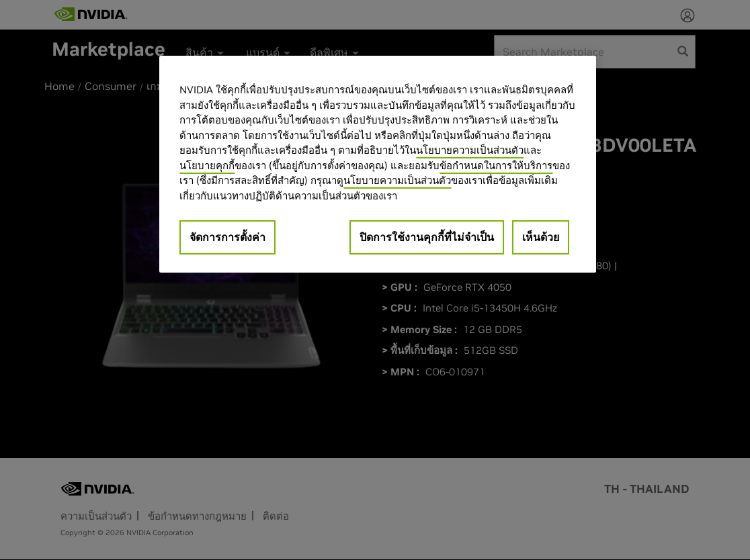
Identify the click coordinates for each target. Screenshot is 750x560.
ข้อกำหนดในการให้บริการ (496, 166)
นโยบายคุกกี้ (207, 166)
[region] (378, 164)
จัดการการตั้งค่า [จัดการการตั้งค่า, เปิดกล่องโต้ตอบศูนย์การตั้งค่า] (227, 237)
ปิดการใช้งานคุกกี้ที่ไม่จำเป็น (427, 237)
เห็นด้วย (541, 237)
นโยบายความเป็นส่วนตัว (470, 150)
